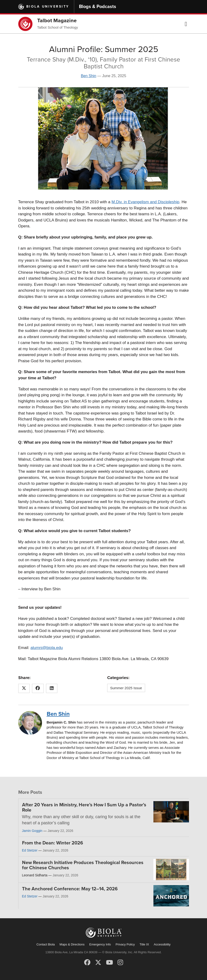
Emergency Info (100, 944)
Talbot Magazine (57, 21)
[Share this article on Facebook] (38, 689)
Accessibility (162, 944)
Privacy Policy (125, 944)
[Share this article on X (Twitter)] (24, 689)
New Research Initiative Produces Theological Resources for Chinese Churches (83, 865)
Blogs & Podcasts (98, 7)
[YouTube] (109, 962)
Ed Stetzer (30, 850)
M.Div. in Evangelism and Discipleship (145, 202)
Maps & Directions (72, 944)
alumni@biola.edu (46, 648)
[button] (186, 24)
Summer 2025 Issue (126, 688)
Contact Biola (46, 944)
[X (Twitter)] (98, 962)
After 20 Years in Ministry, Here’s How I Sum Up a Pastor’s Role (84, 808)
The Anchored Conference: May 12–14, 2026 (70, 889)
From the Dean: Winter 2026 (53, 843)
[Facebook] (87, 962)
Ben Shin (89, 76)
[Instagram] (120, 962)
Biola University (48, 7)
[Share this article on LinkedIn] (52, 689)
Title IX (144, 944)
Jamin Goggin (32, 831)
